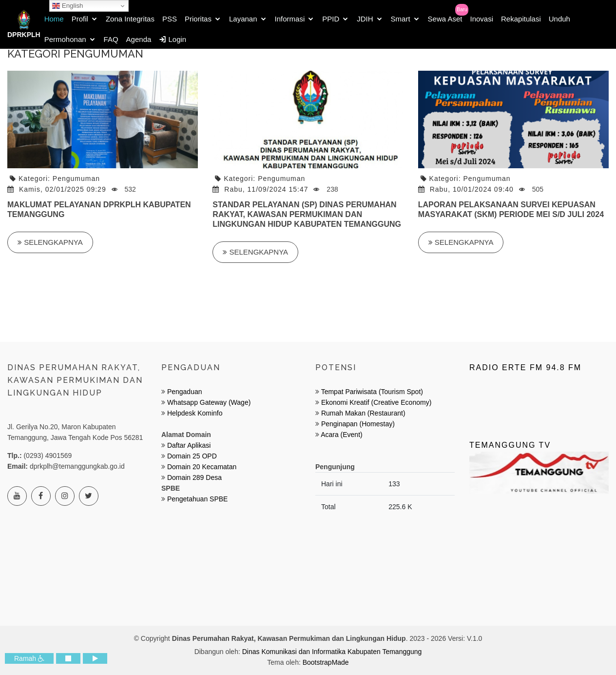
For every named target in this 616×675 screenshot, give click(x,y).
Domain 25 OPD (192, 456)
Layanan (243, 19)
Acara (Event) (342, 435)
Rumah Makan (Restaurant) (363, 413)
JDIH (365, 19)
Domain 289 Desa (194, 477)
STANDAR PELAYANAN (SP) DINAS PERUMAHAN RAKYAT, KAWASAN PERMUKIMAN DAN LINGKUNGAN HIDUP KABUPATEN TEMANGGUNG (307, 214)
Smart (401, 19)
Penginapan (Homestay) (358, 424)
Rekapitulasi (521, 19)
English (67, 6)
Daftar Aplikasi (189, 445)
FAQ (111, 39)
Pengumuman (76, 179)
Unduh (559, 19)
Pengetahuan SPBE (198, 499)
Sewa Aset (445, 19)
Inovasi (481, 19)
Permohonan (65, 39)
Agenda (139, 39)
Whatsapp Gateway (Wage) (208, 402)
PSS (170, 19)
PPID (331, 19)
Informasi (290, 19)
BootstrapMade (326, 662)
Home (54, 19)
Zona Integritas (130, 19)
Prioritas (198, 19)
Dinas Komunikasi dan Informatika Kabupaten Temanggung (332, 652)
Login (173, 39)
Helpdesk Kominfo (194, 413)
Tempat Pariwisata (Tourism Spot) (372, 392)
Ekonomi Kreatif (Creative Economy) (376, 402)
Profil (80, 19)
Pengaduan (184, 392)
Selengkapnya (50, 242)
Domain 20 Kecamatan (202, 467)
